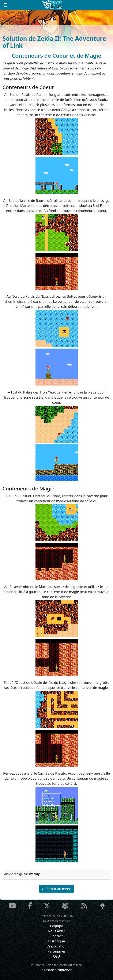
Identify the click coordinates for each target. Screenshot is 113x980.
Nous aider (56, 931)
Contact (57, 936)
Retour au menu (56, 889)
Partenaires (56, 951)
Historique (56, 941)
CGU (56, 956)
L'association (56, 946)
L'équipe (57, 926)
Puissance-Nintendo (56, 970)
